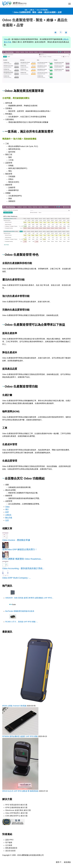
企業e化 (8, 514)
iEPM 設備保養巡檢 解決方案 (16, 807)
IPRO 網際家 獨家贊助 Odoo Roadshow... (22, 558)
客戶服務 (9, 842)
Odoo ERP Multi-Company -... (17, 577)
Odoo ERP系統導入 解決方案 (16, 812)
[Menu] (70, 4)
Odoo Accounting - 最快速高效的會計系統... (23, 568)
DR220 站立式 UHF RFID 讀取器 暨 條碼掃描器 (21, 790)
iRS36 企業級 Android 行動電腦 (14, 705)
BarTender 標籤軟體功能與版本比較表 (20, 611)
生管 (7, 520)
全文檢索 (9, 845)
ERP (7, 512)
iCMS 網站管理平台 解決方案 (16, 815)
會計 (7, 509)
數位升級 (9, 517)
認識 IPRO (9, 839)
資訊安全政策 (10, 850)
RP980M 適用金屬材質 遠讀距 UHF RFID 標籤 (20, 736)
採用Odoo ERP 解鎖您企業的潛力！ (20, 549)
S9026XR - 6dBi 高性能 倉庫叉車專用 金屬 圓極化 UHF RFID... (29, 597)
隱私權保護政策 (11, 847)
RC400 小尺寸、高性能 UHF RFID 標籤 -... (22, 621)
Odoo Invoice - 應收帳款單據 (16, 539)
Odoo (6, 39)
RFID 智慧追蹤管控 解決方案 (16, 804)
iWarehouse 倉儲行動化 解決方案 (18, 810)
